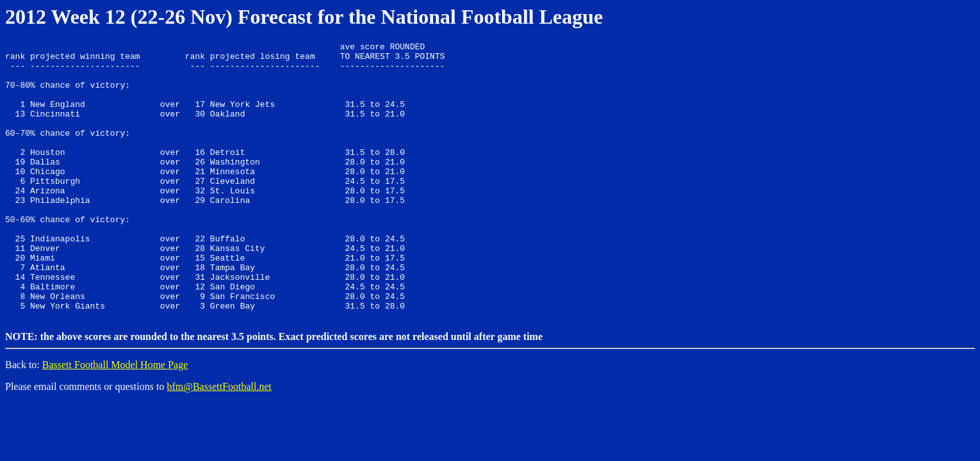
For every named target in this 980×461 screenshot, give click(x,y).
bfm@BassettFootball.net (219, 440)
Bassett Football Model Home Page (115, 418)
